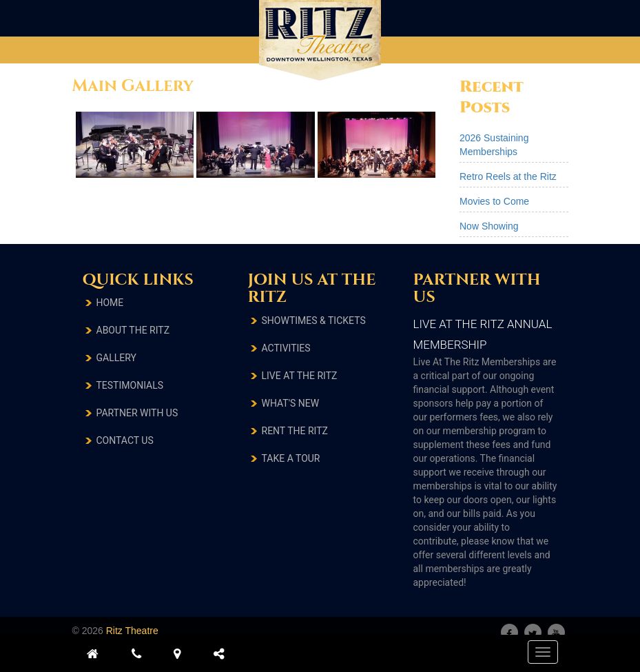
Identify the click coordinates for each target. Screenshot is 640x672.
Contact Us (125, 440)
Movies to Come (494, 201)
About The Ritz (133, 330)
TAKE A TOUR (291, 458)
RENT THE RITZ (295, 431)
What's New (291, 403)
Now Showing (489, 226)
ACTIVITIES (286, 348)
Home (110, 303)
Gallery (116, 358)
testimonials (130, 385)
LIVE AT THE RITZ (300, 376)
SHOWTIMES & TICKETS (314, 320)
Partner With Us (137, 413)
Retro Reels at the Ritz (508, 176)
